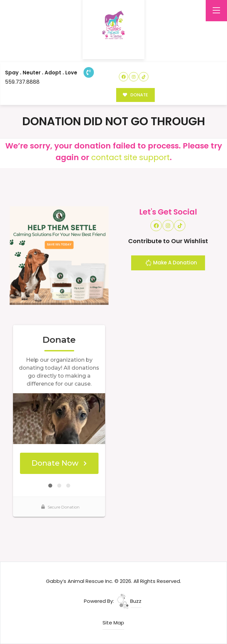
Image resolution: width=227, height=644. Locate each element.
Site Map (113, 623)
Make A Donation (171, 264)
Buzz (129, 601)
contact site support (130, 157)
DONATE (135, 95)
